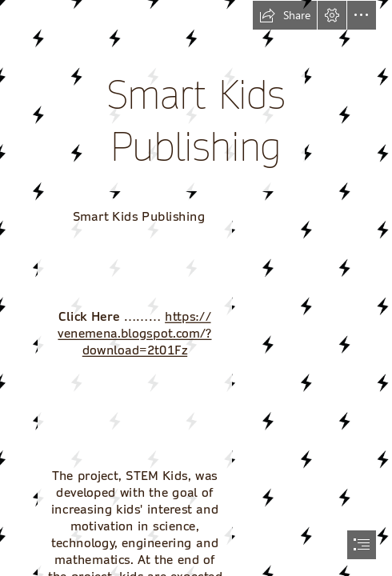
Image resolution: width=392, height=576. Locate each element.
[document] (196, 288)
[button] (285, 15)
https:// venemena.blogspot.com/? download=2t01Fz (134, 334)
